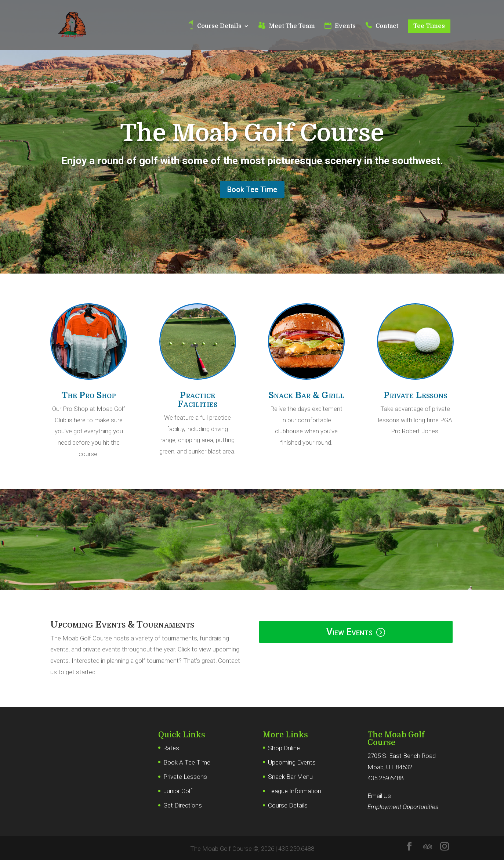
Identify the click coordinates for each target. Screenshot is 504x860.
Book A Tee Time (187, 762)
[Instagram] (445, 847)
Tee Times (429, 26)
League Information (295, 791)
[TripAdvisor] (428, 847)
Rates (171, 748)
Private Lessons (415, 395)
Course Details (219, 26)
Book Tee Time (252, 189)
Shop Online (284, 748)
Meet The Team (292, 26)
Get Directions (183, 805)
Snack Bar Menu (290, 777)
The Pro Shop (89, 395)
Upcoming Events (292, 762)
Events (345, 26)
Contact (387, 26)
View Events (349, 632)
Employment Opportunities (403, 807)
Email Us (379, 796)
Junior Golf (178, 791)
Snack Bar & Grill (307, 395)
